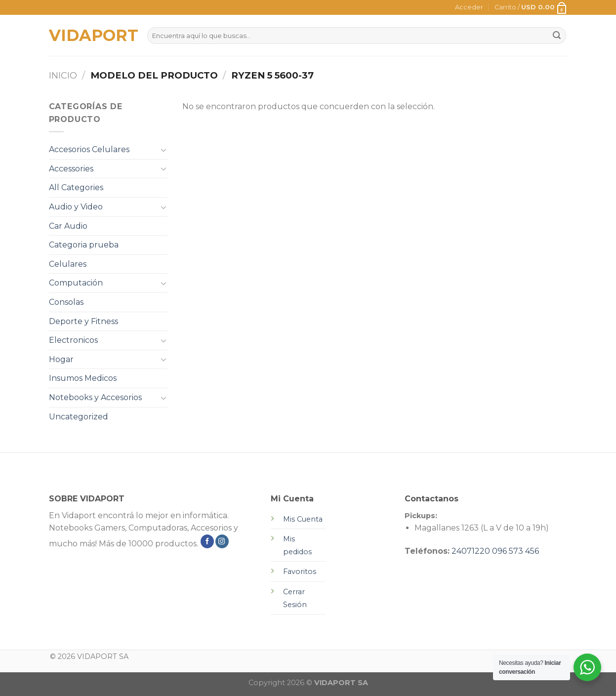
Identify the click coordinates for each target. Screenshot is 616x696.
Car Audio (68, 226)
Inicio (63, 75)
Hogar (61, 359)
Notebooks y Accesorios (95, 397)
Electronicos (73, 340)
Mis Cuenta (303, 519)
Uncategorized (79, 417)
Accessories (71, 169)
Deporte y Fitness (83, 321)
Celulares (68, 264)
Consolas (66, 302)
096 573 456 (515, 551)
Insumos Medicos (83, 378)
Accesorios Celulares (89, 149)
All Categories (76, 187)
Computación (76, 283)
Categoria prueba (84, 245)
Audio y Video (76, 207)
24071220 (471, 551)
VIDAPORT (91, 36)
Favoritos (300, 572)
